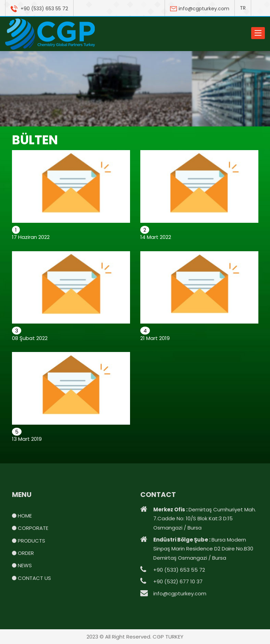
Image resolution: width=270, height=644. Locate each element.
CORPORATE (30, 528)
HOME (22, 516)
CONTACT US (31, 578)
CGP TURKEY (168, 637)
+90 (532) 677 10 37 (178, 581)
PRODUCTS (29, 541)
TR (243, 8)
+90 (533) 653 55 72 (39, 9)
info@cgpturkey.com (200, 9)
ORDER (23, 553)
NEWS (22, 565)
